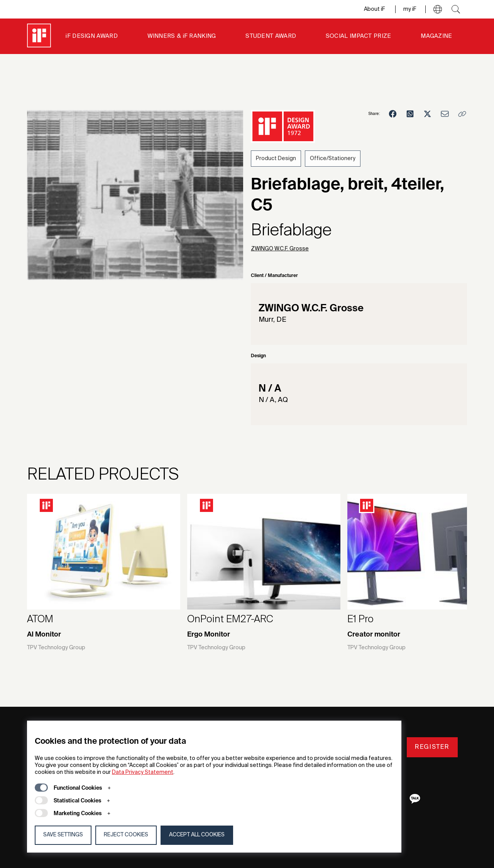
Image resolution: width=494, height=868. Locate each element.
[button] (438, 9)
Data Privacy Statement (143, 772)
